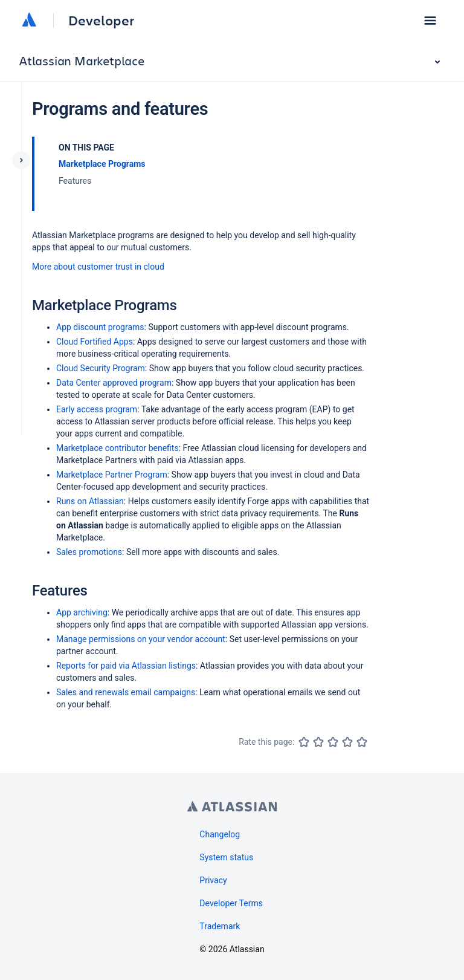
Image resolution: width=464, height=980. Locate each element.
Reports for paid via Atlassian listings (126, 666)
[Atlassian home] (29, 21)
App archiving (82, 612)
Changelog (220, 834)
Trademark (220, 926)
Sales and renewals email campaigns (126, 692)
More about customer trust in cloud (98, 267)
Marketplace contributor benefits (118, 448)
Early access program (97, 409)
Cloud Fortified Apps (95, 342)
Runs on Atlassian (90, 501)
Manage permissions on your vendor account (141, 639)
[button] (430, 21)
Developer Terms (231, 903)
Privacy (213, 880)
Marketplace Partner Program (112, 475)
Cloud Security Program (101, 368)
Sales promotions (89, 552)
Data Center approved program (114, 383)
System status (226, 857)
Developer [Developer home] (101, 21)
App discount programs (100, 327)
